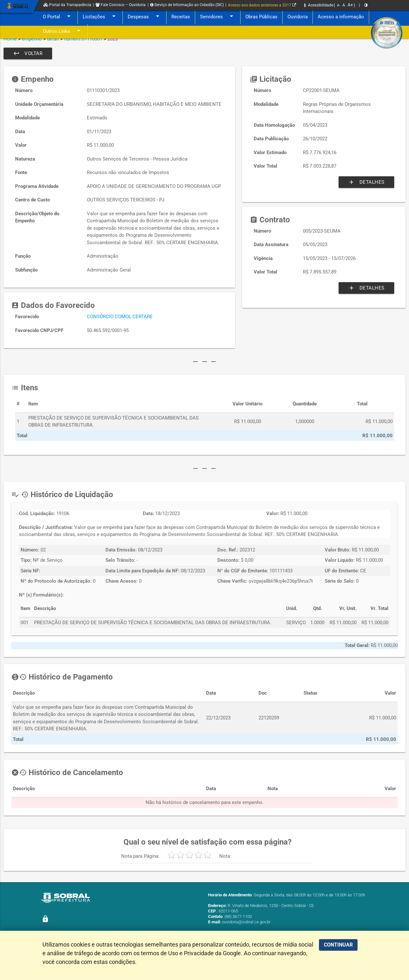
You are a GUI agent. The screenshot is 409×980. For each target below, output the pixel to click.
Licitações (100, 17)
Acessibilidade (319, 5)
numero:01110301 (83, 39)
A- (339, 5)
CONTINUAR (338, 945)
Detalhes (366, 182)
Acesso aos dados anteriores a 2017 (262, 5)
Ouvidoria (298, 17)
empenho (32, 39)
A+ (350, 5)
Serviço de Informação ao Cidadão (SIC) (187, 5)
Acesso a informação (341, 17)
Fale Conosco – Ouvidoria (121, 5)
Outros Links (63, 31)
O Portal (58, 17)
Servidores (218, 17)
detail (53, 39)
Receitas (181, 17)
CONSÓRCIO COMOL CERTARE (120, 317)
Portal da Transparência (67, 5)
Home (10, 39)
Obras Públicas (261, 17)
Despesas (145, 17)
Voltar (28, 53)
